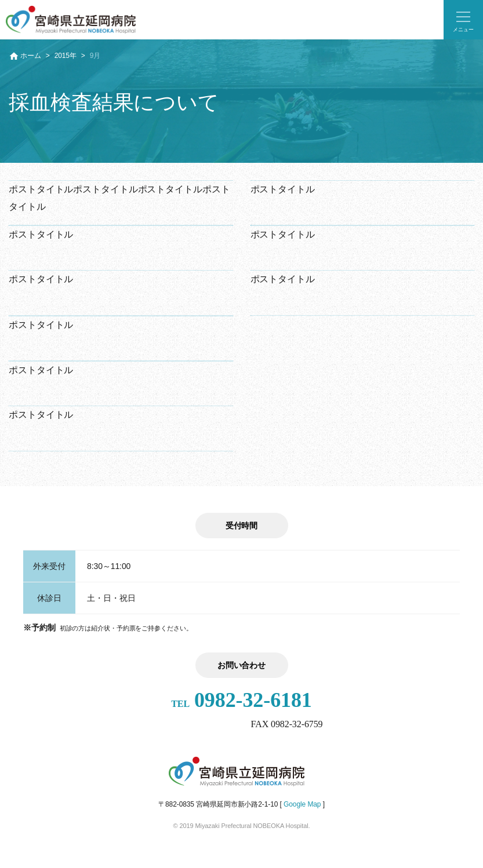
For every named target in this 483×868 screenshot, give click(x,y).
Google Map (302, 804)
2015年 (66, 56)
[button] (463, 20)
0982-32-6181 (242, 700)
